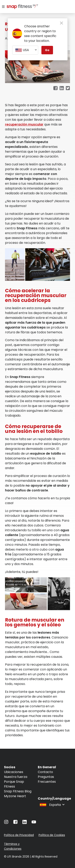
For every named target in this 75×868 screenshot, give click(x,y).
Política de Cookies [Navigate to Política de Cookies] (52, 835)
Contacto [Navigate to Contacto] (45, 772)
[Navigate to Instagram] (6, 823)
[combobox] (25, 50)
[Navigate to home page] (18, 7)
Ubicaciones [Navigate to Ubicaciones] (14, 772)
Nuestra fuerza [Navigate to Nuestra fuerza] (16, 777)
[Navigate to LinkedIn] (25, 823)
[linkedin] (62, 88)
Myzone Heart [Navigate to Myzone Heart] (15, 796)
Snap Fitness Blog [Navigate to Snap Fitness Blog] (18, 791)
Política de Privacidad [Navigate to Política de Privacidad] (19, 835)
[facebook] (55, 88)
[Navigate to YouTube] (34, 823)
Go (47, 50)
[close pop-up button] (61, 23)
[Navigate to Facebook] (15, 823)
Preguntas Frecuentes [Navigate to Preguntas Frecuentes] (47, 779)
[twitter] (68, 88)
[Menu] (3, 7)
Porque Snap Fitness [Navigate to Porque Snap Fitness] (14, 784)
